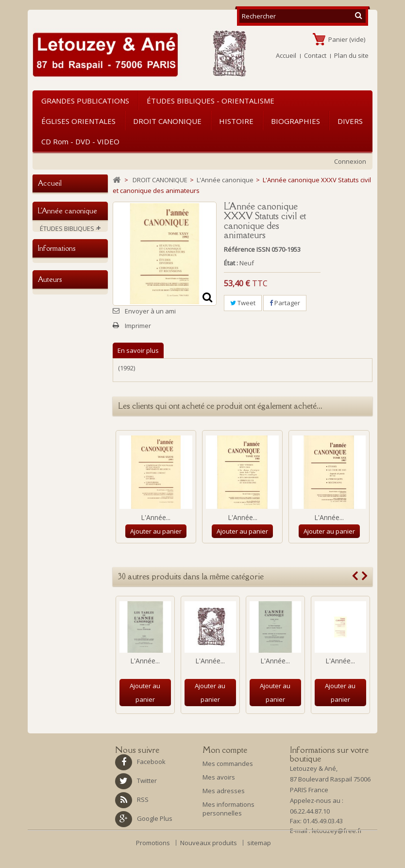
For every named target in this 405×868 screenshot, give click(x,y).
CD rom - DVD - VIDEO (80, 141)
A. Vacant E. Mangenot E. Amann (69, 601)
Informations (57, 464)
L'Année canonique (73, 324)
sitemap (259, 861)
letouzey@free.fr (337, 833)
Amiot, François (62, 646)
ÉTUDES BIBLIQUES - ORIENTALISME (211, 101)
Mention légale (62, 499)
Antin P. (51, 660)
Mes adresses (224, 791)
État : (231, 263)
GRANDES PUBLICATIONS (85, 101)
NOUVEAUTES (60, 437)
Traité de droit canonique (65, 306)
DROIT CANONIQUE (167, 121)
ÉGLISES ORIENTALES (78, 121)
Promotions (154, 861)
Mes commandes (228, 764)
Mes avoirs (219, 777)
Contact (315, 55)
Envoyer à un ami (150, 311)
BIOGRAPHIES (295, 121)
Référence (239, 249)
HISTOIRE (236, 121)
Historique (55, 535)
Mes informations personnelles (228, 809)
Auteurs (50, 575)
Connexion (350, 161)
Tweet (243, 303)
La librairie (55, 548)
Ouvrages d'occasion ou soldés (71, 419)
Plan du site (351, 55)
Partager (285, 303)
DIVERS (350, 121)
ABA (46, 619)
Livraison (53, 485)
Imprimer (138, 326)
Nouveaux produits (209, 861)
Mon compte (225, 750)
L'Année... (156, 517)
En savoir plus (138, 350)
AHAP (48, 632)
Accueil (286, 55)
